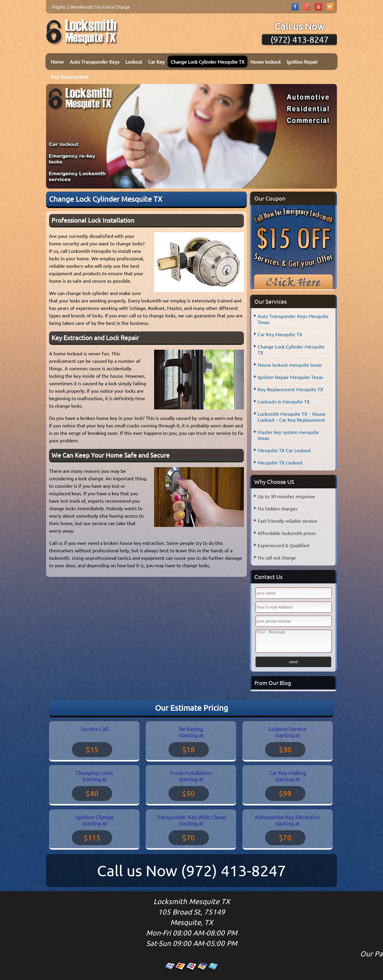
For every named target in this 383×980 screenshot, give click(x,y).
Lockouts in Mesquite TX (284, 401)
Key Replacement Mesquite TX (290, 389)
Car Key (156, 62)
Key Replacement (70, 77)
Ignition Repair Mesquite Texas (290, 377)
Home (57, 62)
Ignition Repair (302, 62)
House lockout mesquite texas (290, 365)
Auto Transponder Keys (95, 62)
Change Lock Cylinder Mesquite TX (208, 62)
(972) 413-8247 (300, 39)
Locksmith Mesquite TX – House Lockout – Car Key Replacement (292, 417)
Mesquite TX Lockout (280, 462)
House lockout (266, 62)
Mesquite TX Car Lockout (284, 450)
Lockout (134, 62)
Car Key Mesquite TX (280, 334)
